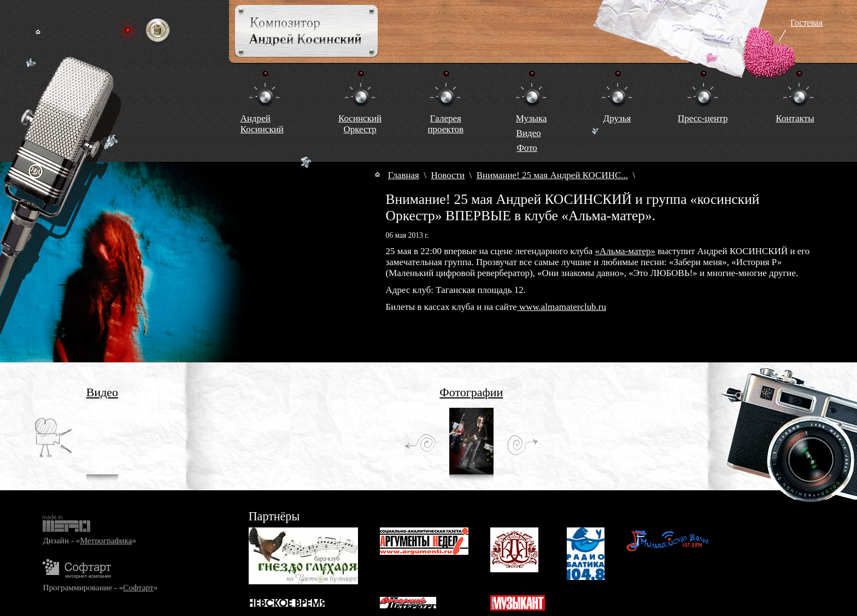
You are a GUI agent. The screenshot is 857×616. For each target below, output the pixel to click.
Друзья (617, 118)
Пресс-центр (703, 118)
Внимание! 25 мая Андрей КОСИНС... (552, 175)
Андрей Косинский (262, 124)
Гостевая (806, 23)
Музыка (532, 118)
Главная (404, 175)
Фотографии (471, 392)
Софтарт (138, 587)
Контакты (795, 118)
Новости (448, 175)
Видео (529, 133)
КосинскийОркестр (360, 124)
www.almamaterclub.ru (562, 307)
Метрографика (106, 540)
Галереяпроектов (446, 124)
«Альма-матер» (625, 251)
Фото (527, 148)
